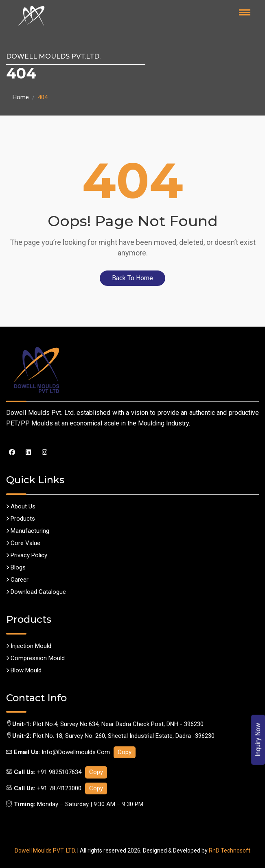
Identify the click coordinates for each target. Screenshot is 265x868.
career (17, 580)
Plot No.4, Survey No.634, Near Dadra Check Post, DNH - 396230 (118, 724)
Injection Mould (29, 646)
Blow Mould (24, 670)
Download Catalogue (36, 592)
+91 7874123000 (59, 788)
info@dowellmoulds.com (77, 752)
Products (21, 519)
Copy (125, 752)
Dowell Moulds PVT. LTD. (45, 851)
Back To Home (132, 278)
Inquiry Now (258, 740)
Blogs (16, 567)
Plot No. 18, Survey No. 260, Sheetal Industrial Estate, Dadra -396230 (124, 736)
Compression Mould (35, 658)
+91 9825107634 (59, 772)
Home (21, 97)
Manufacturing (28, 531)
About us (21, 506)
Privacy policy (27, 555)
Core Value (23, 543)
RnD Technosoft (230, 851)
